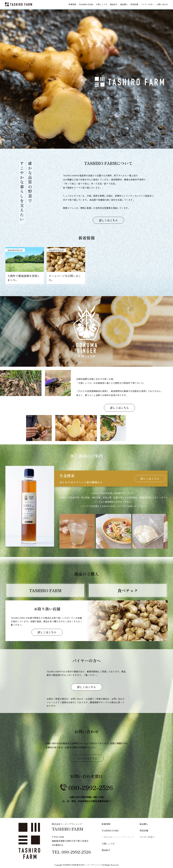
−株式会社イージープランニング (118, 837)
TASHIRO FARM (86, 4)
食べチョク (128, 590)
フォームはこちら (86, 758)
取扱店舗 (134, 4)
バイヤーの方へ (147, 4)
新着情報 (72, 4)
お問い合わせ (162, 4)
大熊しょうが (102, 4)
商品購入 (124, 4)
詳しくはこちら (108, 220)
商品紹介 (114, 4)
